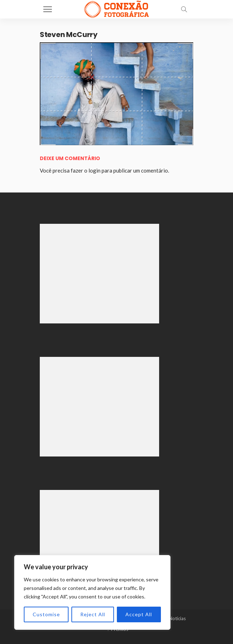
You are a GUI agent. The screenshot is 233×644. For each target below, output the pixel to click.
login (94, 170)
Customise (46, 614)
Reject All (93, 614)
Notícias (177, 618)
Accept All (139, 614)
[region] (92, 592)
